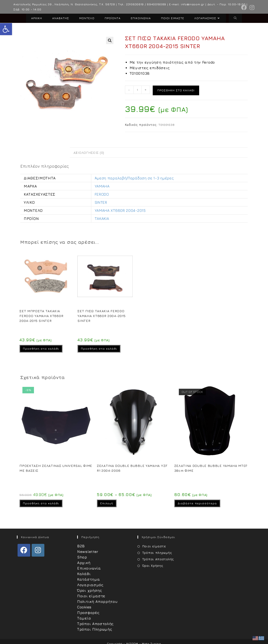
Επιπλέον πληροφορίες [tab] (45, 153)
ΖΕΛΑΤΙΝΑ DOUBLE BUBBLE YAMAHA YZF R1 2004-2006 (132, 468)
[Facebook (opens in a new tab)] (244, 7)
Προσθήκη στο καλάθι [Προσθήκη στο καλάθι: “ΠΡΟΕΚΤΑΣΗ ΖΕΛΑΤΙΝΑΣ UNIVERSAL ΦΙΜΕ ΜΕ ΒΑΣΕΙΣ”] (41, 503)
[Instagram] (38, 550)
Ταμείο (84, 618)
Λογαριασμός (90, 585)
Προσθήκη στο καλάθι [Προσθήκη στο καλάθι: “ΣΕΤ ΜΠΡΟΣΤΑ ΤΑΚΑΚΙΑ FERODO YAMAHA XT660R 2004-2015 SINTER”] (41, 349)
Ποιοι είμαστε (91, 596)
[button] (6, 29)
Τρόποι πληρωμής (157, 553)
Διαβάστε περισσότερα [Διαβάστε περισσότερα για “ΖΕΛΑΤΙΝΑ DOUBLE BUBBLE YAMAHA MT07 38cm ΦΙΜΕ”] (197, 503)
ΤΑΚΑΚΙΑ (102, 219)
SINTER (101, 202)
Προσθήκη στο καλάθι (176, 90)
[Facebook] (24, 550)
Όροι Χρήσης (153, 566)
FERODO (102, 194)
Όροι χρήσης (90, 590)
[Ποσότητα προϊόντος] (137, 90)
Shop (82, 557)
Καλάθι (84, 574)
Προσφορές (88, 613)
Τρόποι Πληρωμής (95, 629)
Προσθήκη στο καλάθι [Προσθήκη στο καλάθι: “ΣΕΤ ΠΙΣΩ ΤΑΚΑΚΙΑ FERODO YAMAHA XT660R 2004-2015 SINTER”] (99, 349)
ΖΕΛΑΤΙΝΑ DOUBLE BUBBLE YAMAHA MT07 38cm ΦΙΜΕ (211, 468)
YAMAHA (102, 186)
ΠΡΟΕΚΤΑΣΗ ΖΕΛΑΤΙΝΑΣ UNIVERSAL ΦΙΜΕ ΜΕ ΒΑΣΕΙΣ (56, 468)
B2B (81, 546)
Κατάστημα (88, 579)
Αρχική (84, 563)
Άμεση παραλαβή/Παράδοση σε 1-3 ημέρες (134, 178)
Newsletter (88, 552)
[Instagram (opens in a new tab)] (251, 7)
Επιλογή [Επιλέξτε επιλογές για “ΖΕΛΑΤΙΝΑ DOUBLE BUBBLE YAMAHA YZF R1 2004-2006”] (107, 503)
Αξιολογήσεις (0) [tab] (89, 153)
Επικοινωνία (89, 568)
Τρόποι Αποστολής (95, 624)
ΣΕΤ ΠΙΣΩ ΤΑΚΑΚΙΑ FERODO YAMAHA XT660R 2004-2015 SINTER (101, 316)
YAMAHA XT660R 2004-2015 (120, 210)
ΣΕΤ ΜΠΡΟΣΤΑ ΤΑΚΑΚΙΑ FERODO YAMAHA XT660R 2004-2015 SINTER (41, 316)
